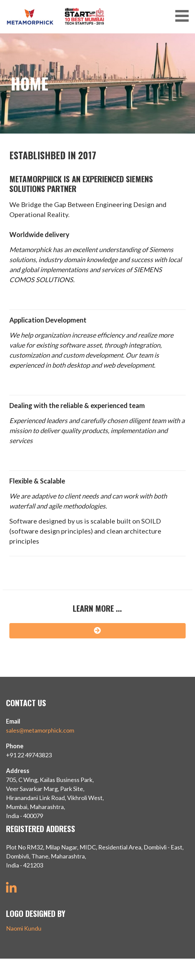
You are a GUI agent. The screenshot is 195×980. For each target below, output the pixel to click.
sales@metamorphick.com (40, 730)
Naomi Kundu (24, 928)
